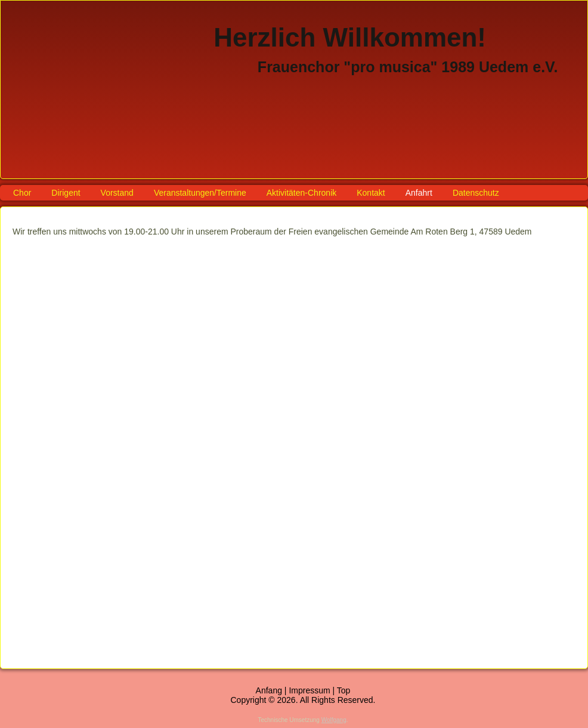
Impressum (309, 690)
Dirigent (66, 193)
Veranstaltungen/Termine (200, 193)
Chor (22, 193)
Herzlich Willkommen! (350, 37)
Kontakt (371, 193)
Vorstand (117, 193)
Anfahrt (419, 193)
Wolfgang (334, 720)
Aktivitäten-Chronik (302, 193)
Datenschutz (476, 193)
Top (344, 690)
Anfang (269, 690)
